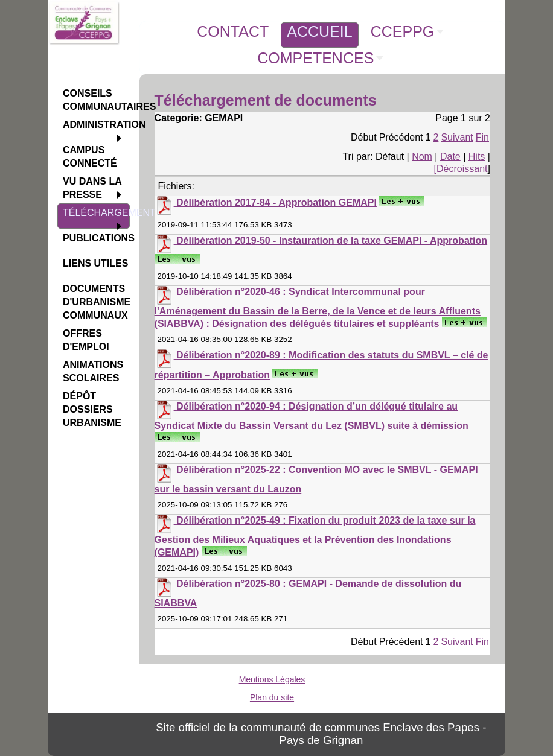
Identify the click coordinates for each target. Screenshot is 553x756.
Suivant (457, 137)
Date (450, 157)
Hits (477, 157)
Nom (422, 157)
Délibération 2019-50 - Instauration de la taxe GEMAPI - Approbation (332, 240)
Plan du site (272, 697)
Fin (482, 137)
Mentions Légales (272, 679)
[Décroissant (461, 169)
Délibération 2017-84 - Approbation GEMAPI (276, 202)
